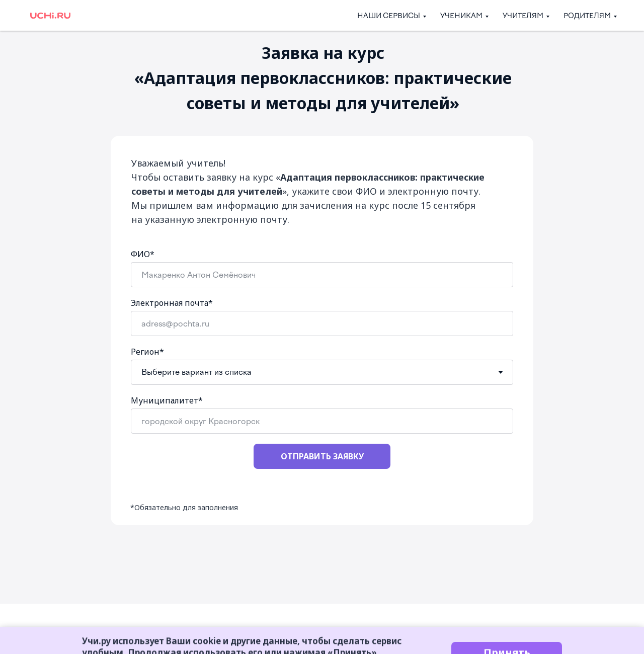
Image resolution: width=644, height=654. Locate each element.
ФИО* (143, 254)
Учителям (523, 16)
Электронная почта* (172, 303)
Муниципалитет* (167, 400)
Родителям (587, 16)
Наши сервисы (389, 16)
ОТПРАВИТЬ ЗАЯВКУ (322, 456)
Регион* (147, 352)
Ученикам (461, 16)
